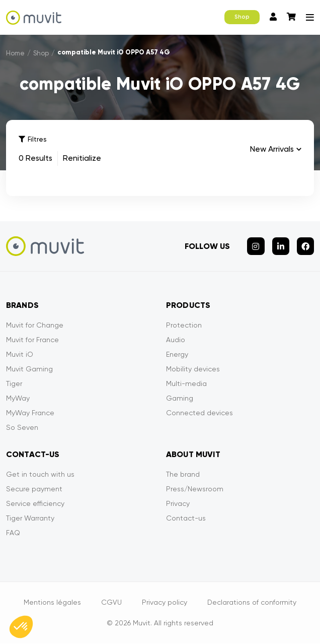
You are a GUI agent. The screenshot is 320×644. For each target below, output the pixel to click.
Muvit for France (32, 340)
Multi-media (186, 384)
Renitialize (82, 158)
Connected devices (199, 413)
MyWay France (30, 413)
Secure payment (34, 489)
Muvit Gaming (29, 369)
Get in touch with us (40, 475)
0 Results (35, 158)
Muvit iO (20, 355)
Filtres (32, 139)
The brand (183, 475)
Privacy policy (165, 603)
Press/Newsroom (195, 489)
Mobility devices (193, 369)
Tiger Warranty (30, 519)
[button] (21, 627)
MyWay (18, 399)
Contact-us (186, 519)
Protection (184, 326)
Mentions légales (52, 603)
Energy (177, 355)
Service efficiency (35, 504)
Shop (242, 17)
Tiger (14, 384)
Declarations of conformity (252, 603)
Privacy (178, 504)
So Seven (22, 428)
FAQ (13, 533)
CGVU (111, 603)
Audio (176, 340)
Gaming (180, 399)
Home (15, 53)
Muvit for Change (35, 326)
